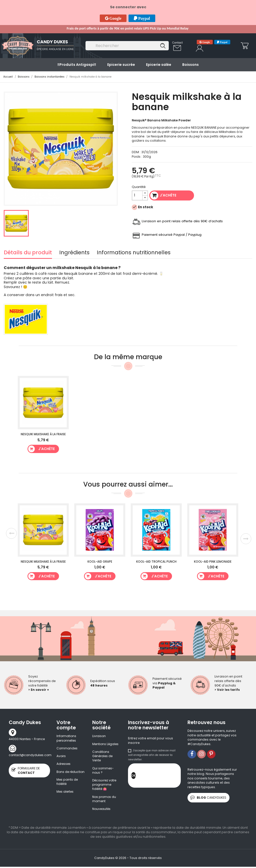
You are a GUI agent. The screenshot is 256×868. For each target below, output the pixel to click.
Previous (11, 533)
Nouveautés (102, 810)
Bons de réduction (64, 775)
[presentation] (174, 777)
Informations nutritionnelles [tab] (134, 253)
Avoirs (61, 756)
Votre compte (66, 725)
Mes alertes (66, 797)
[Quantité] (137, 196)
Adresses (64, 764)
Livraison (99, 736)
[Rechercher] (127, 46)
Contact (177, 43)
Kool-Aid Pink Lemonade (213, 562)
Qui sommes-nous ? (103, 771)
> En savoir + (39, 690)
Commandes (67, 748)
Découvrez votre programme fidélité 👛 (105, 785)
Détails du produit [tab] (28, 253)
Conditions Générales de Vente (103, 756)
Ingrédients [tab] (74, 253)
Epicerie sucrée (121, 65)
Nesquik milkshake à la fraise (43, 434)
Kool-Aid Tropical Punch (156, 562)
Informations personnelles (67, 738)
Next (246, 539)
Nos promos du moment (105, 800)
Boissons (190, 65)
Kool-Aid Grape (100, 562)
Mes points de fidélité (68, 787)
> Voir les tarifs (227, 690)
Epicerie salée (159, 65)
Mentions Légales (106, 744)
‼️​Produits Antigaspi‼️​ (77, 65)
